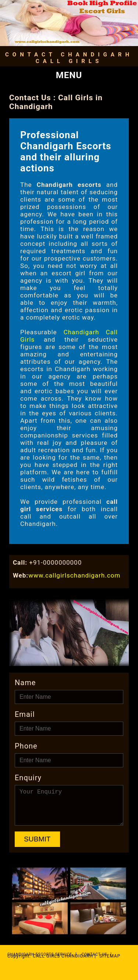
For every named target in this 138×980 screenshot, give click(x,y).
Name (25, 683)
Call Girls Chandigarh (63, 956)
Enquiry (28, 778)
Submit (37, 839)
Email (25, 714)
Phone (26, 746)
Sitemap (110, 956)
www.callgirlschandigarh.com (74, 575)
